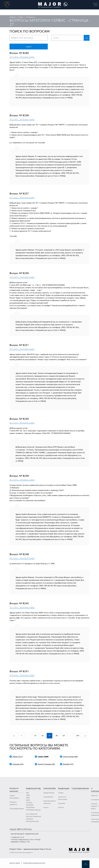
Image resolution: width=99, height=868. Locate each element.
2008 (28, 798)
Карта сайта (15, 863)
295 (78, 736)
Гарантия (62, 803)
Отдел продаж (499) (70, 757)
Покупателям (49, 789)
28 (57, 736)
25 (35, 736)
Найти (29, 47)
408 (27, 793)
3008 (28, 795)
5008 (28, 800)
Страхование (48, 797)
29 (64, 736)
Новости (94, 796)
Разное (61, 807)
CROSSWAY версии (33, 810)
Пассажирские (32, 814)
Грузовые (30, 819)
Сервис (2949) (43, 757)
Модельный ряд (33, 789)
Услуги (46, 807)
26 (42, 736)
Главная (13, 17)
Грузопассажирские (34, 816)
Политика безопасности (34, 863)
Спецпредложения (17, 809)
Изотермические (32, 821)
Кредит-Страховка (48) (46, 764)
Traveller (29, 803)
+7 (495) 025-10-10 (17, 837)
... (28, 736)
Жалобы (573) (68, 764)
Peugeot (13, 849)
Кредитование (49, 793)
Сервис (21, 17)
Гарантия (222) (18, 764)
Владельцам (64, 789)
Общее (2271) (18, 757)
